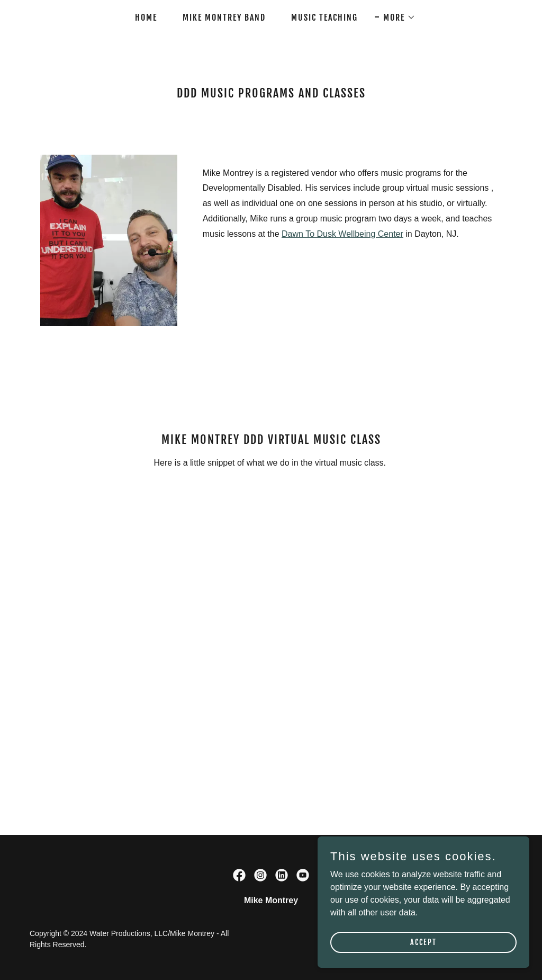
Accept (423, 942)
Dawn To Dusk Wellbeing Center (342, 234)
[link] (239, 875)
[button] (395, 17)
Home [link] (146, 17)
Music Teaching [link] (324, 17)
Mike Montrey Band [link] (224, 17)
